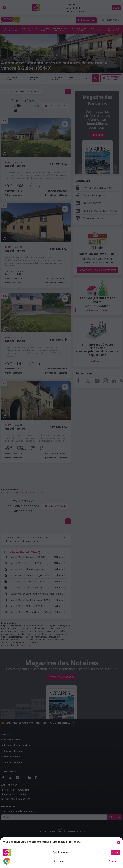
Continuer (114, 861)
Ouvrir (115, 852)
